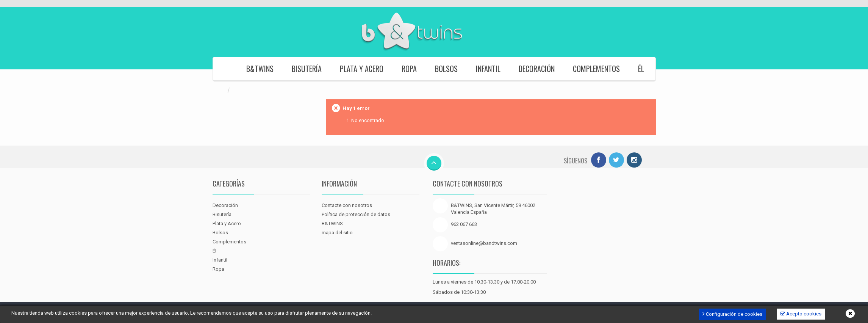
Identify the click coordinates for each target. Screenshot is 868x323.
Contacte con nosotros (347, 205)
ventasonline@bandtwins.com (484, 243)
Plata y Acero (362, 69)
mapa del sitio (337, 233)
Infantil (488, 69)
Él (641, 69)
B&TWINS (260, 69)
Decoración (537, 69)
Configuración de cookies (732, 314)
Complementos (596, 69)
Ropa (409, 69)
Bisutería (307, 69)
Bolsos (446, 69)
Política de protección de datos (356, 214)
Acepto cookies (801, 314)
